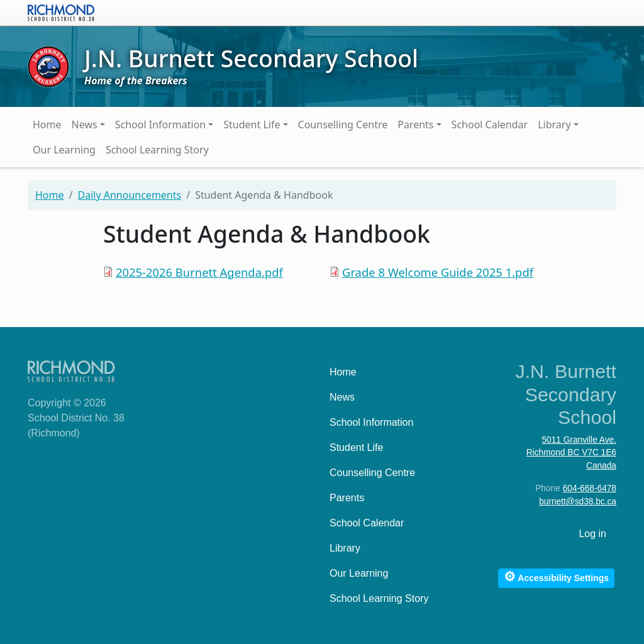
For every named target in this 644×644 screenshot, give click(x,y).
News (85, 125)
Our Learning (64, 150)
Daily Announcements (129, 195)
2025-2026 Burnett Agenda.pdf (199, 272)
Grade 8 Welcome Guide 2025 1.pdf (438, 272)
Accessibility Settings (556, 576)
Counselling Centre (343, 125)
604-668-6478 (590, 488)
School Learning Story (157, 150)
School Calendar (490, 125)
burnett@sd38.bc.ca (578, 502)
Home (47, 125)
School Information (161, 125)
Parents (415, 125)
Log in (592, 534)
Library (554, 125)
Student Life (252, 125)
